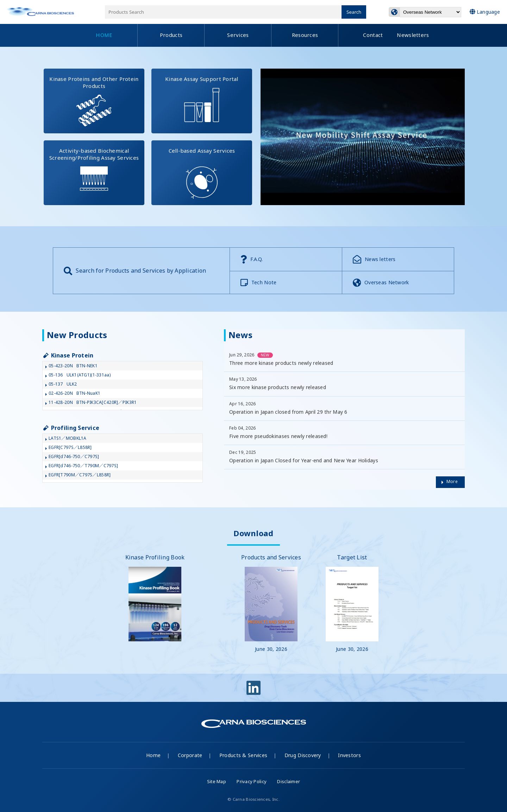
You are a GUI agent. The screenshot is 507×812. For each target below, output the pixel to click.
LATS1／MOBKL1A (68, 438)
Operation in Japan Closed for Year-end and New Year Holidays (304, 460)
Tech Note (259, 283)
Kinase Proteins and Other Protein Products (97, 101)
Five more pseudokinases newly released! (278, 436)
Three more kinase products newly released (281, 363)
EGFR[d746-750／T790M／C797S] (83, 466)
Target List (352, 603)
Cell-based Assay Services (211, 170)
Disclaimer (289, 781)
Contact (373, 35)
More (452, 481)
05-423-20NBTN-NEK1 (73, 366)
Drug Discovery (303, 755)
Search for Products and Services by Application (135, 271)
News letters (374, 259)
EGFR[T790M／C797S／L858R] (80, 475)
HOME (104, 35)
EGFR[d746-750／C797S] (74, 456)
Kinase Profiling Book (155, 597)
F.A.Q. (252, 259)
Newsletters (413, 35)
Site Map (217, 781)
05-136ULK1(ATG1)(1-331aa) (80, 375)
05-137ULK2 (63, 384)
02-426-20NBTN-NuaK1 (74, 393)
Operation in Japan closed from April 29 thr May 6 (288, 412)
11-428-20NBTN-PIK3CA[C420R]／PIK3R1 (93, 402)
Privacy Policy (252, 781)
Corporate (190, 755)
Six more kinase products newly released (278, 387)
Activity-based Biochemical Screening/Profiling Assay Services (97, 166)
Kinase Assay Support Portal (209, 95)
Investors (349, 755)
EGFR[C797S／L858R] (70, 447)
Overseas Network (381, 283)
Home (153, 755)
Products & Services (243, 755)
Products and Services (271, 603)
